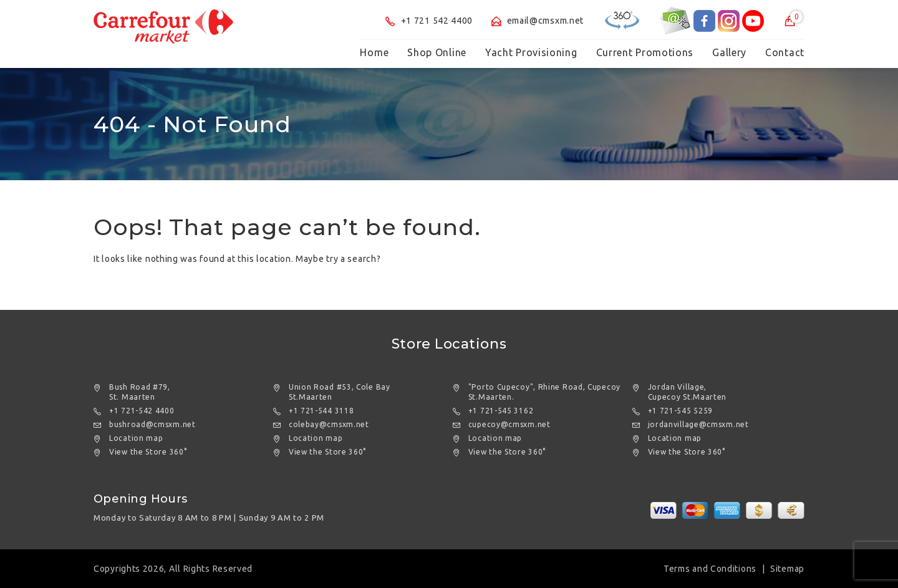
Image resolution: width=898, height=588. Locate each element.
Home (374, 52)
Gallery (729, 52)
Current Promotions (645, 52)
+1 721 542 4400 (429, 21)
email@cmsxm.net (538, 21)
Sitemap (787, 569)
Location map (136, 438)
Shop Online (437, 52)
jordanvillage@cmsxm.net (698, 424)
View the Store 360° (148, 452)
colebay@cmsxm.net (329, 424)
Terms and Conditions (710, 569)
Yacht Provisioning (531, 52)
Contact (785, 52)
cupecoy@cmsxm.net (509, 424)
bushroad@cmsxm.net (152, 424)
